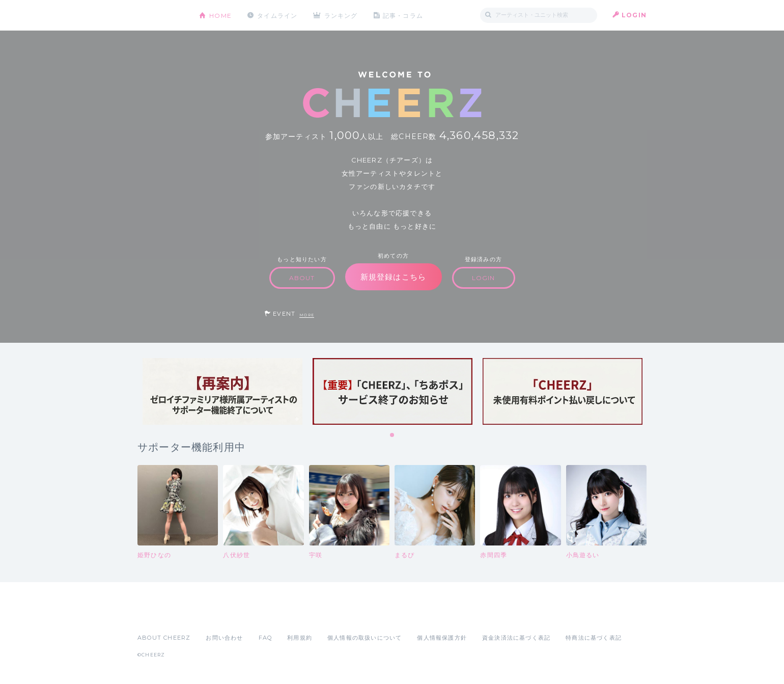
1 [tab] (393, 435)
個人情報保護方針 (442, 638)
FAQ (265, 638)
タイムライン (277, 15)
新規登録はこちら (394, 277)
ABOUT (302, 278)
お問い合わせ (224, 638)
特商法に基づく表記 (594, 638)
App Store (161, 615)
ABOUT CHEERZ (164, 638)
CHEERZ (161, 16)
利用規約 (300, 638)
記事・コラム (403, 15)
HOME (220, 15)
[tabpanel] (222, 391)
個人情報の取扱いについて (365, 638)
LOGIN (634, 15)
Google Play (215, 615)
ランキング (342, 15)
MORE (307, 315)
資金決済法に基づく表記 (516, 638)
